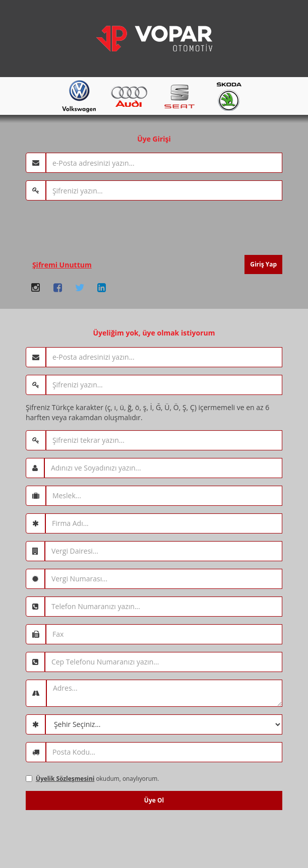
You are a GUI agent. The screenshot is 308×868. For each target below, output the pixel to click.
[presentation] (102, 228)
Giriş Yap (263, 264)
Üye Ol (154, 800)
